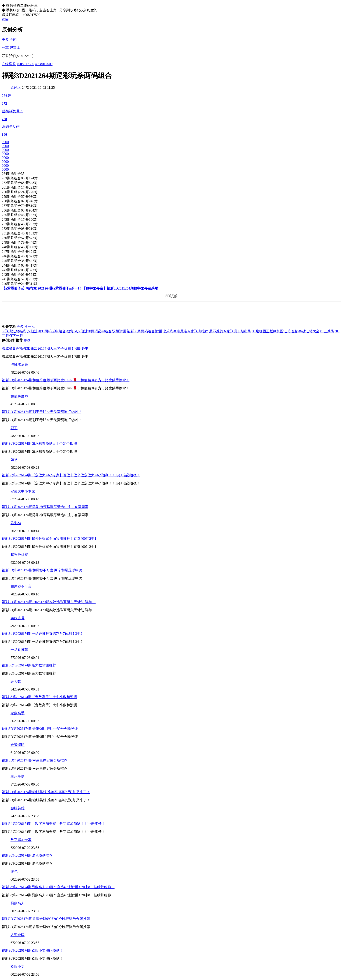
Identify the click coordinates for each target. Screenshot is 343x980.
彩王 (14, 428)
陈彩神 (16, 523)
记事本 (15, 48)
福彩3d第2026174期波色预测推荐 (27, 855)
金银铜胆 (17, 745)
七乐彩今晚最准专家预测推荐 (185, 331)
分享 (5, 48)
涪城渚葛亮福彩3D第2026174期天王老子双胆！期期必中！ (47, 348)
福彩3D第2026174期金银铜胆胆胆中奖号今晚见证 (40, 729)
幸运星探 (17, 776)
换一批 (30, 327)
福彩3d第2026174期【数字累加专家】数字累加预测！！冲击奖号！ (53, 824)
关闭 (13, 40)
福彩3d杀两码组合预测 (144, 331)
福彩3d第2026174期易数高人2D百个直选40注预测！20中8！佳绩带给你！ (58, 887)
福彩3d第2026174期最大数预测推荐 (29, 665)
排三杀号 (327, 331)
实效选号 (17, 618)
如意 (14, 460)
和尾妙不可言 (21, 586)
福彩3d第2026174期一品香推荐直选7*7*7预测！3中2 (42, 634)
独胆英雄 (17, 808)
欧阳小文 (17, 967)
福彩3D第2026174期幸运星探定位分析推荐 (35, 760)
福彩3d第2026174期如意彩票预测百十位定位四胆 (39, 443)
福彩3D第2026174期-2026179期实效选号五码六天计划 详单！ (49, 602)
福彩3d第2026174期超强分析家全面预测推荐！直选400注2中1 (49, 539)
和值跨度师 (19, 396)
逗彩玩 (16, 88)
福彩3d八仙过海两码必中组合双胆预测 (96, 331)
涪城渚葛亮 (19, 365)
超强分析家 (19, 555)
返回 (5, 19)
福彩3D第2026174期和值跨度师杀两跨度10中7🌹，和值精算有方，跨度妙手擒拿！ (66, 380)
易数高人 (17, 903)
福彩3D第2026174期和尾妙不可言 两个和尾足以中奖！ (44, 570)
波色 (14, 872)
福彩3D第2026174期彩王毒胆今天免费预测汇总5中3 (42, 412)
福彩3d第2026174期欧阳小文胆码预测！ (32, 950)
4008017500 (25, 64)
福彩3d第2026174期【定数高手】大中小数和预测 (39, 697)
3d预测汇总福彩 (14, 331)
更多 (5, 40)
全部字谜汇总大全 (305, 331)
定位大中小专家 (23, 491)
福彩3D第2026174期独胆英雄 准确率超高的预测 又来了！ (46, 792)
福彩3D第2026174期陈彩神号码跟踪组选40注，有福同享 (45, 507)
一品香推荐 (19, 650)
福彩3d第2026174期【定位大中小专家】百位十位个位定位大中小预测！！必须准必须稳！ (71, 475)
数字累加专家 (21, 840)
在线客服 (9, 64)
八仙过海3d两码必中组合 (46, 331)
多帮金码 (17, 935)
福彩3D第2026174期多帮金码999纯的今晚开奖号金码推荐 (46, 919)
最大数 (16, 681)
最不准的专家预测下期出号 (230, 331)
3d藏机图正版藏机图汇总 (271, 331)
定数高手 (17, 713)
